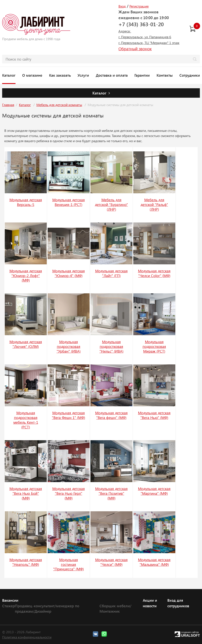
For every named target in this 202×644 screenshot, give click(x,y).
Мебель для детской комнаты (59, 105)
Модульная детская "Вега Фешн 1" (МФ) (68, 415)
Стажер (9, 606)
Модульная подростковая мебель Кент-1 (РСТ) (26, 420)
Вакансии (10, 600)
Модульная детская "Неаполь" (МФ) (26, 562)
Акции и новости (150, 603)
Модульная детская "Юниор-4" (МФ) (69, 273)
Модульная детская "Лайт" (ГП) (111, 273)
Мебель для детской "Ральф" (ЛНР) (154, 204)
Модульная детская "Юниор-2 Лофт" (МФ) (26, 276)
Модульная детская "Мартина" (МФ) (154, 491)
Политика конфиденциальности (27, 637)
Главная (8, 105)
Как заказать (60, 75)
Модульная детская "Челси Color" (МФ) (154, 273)
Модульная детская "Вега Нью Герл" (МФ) (69, 493)
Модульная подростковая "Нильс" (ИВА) (111, 346)
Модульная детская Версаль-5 (26, 202)
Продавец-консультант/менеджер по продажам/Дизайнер (47, 608)
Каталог (9, 75)
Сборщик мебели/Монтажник (115, 608)
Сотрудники (190, 75)
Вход (122, 6)
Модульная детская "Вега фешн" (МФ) (111, 415)
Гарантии (142, 75)
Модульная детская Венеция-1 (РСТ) (69, 202)
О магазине (32, 75)
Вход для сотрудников (178, 603)
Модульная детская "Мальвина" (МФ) (154, 562)
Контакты (165, 75)
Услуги (83, 75)
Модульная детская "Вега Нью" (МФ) (154, 415)
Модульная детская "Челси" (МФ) (111, 562)
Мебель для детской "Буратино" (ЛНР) (111, 204)
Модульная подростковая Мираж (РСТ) (154, 346)
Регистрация (139, 6)
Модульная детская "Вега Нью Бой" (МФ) (26, 493)
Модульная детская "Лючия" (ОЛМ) (26, 344)
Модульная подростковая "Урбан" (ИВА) (69, 346)
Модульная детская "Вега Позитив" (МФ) (111, 493)
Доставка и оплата (112, 75)
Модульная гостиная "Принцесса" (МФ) (68, 564)
